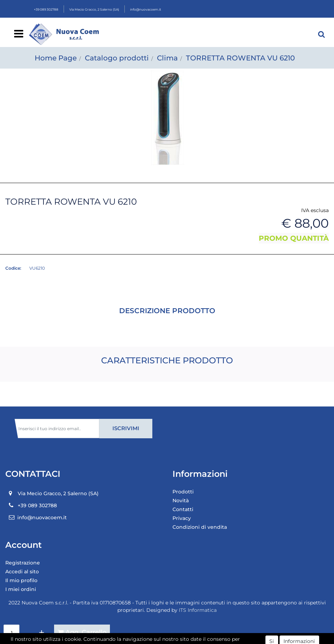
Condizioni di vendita (200, 527)
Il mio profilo (21, 580)
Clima (167, 58)
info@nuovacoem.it (146, 9)
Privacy (182, 518)
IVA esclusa (315, 210)
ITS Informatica (198, 610)
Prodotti (183, 492)
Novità (181, 500)
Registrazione (23, 563)
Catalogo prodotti (117, 58)
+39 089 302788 (46, 9)
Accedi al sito (22, 572)
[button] (322, 34)
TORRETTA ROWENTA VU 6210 (240, 58)
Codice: (13, 268)
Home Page (56, 58)
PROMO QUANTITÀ (294, 238)
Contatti (183, 509)
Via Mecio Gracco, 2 (94, 9)
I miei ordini (21, 589)
